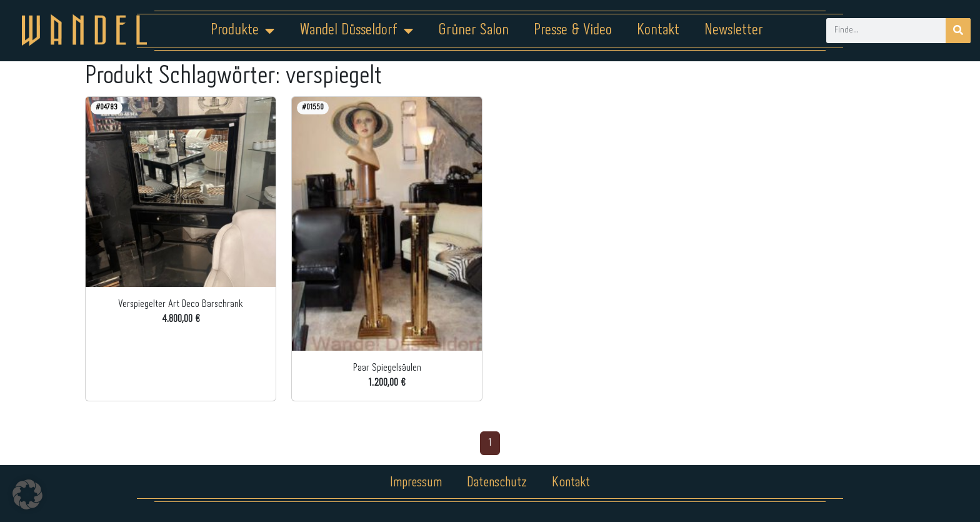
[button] (27, 494)
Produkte (242, 31)
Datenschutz (498, 483)
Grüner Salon (473, 30)
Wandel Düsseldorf (356, 31)
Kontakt (658, 30)
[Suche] (958, 31)
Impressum (415, 483)
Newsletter (734, 30)
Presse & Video (573, 30)
